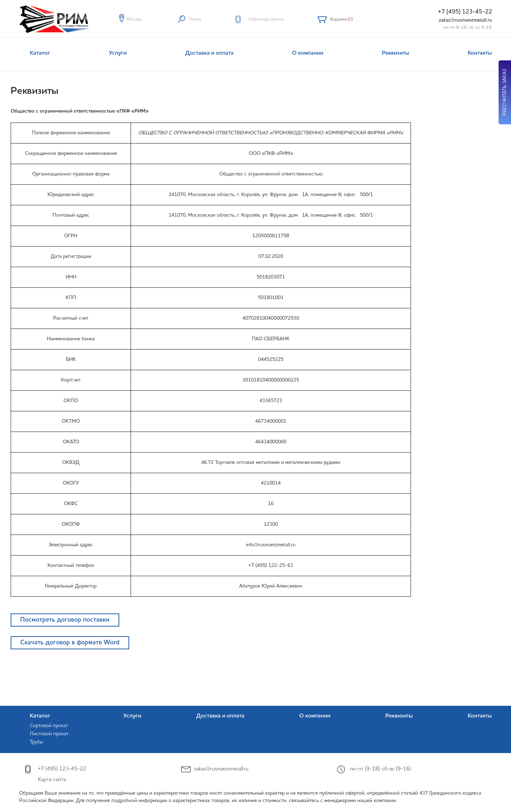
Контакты (480, 53)
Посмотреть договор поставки (65, 620)
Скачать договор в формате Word (70, 643)
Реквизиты (395, 53)
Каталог (40, 53)
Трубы (36, 742)
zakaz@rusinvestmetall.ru (466, 20)
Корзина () (342, 19)
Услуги (118, 53)
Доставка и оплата (209, 53)
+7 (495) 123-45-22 (465, 12)
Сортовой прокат (49, 726)
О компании (308, 53)
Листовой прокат (49, 734)
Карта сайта (52, 780)
